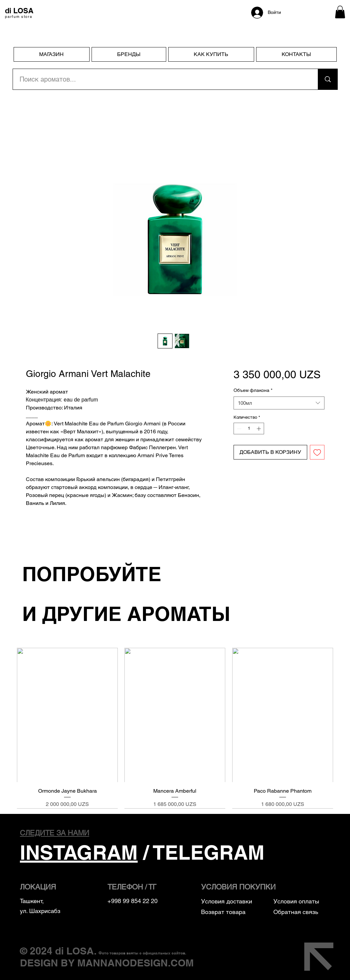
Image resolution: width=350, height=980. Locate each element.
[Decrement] (239, 429)
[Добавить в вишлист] (317, 452)
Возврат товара (223, 912)
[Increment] (259, 429)
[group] (175, 728)
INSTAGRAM (79, 852)
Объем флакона (253, 390)
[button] (340, 12)
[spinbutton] (249, 429)
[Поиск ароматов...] (162, 79)
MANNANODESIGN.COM (136, 963)
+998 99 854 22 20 (133, 901)
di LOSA (74, 951)
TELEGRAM (209, 852)
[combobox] (279, 403)
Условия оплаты (297, 901)
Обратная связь (296, 912)
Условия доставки (227, 901)
